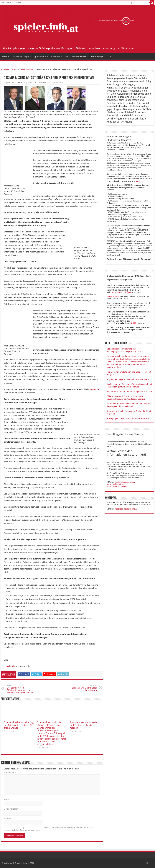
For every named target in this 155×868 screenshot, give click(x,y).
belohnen (140, 181)
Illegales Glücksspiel (21, 56)
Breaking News (26, 69)
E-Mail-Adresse (11, 809)
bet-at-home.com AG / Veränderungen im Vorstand (129, 391)
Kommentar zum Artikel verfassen (50, 83)
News (5, 56)
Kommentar (10, 773)
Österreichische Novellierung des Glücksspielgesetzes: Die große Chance (19, 725)
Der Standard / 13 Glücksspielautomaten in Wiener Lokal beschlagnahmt (22, 689)
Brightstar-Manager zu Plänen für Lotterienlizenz (128, 379)
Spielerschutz (40, 56)
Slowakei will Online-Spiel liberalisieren (81, 688)
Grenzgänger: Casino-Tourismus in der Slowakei (128, 419)
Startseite (5, 69)
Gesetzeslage (97, 56)
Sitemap (18, 3)
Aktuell (14, 69)
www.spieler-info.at (115, 484)
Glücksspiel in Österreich (76, 56)
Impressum (7, 3)
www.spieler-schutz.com (117, 487)
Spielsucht (55, 56)
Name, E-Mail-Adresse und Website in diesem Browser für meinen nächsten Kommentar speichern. (49, 829)
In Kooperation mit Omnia (117, 21)
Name (7, 799)
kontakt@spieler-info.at (121, 292)
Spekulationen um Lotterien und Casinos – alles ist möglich (84, 725)
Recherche (95, 389)
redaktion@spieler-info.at (126, 509)
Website (7, 818)
